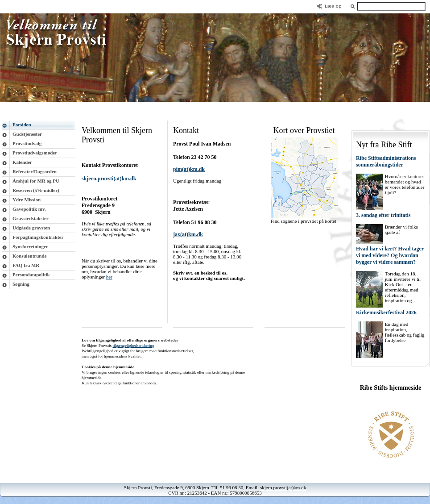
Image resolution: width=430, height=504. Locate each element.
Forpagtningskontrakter (38, 237)
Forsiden (22, 125)
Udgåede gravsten (31, 228)
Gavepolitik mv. (29, 209)
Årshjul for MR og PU (36, 181)
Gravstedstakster (31, 218)
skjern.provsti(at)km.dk (283, 487)
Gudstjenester (27, 134)
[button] (353, 6)
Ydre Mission (27, 200)
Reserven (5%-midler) (36, 190)
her (109, 277)
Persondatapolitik (31, 275)
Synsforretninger (30, 246)
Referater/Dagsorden (35, 171)
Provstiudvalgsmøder (35, 153)
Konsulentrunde (29, 256)
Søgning (21, 284)
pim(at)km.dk (189, 169)
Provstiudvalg (27, 143)
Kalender (22, 162)
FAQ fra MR (26, 265)
